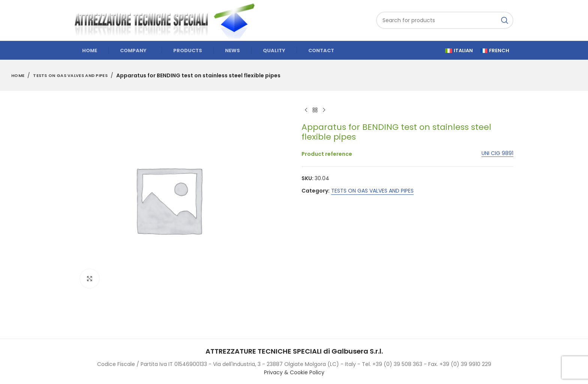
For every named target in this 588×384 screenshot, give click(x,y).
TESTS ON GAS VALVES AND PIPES (70, 75)
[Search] (445, 20)
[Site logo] (168, 20)
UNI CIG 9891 (497, 153)
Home (18, 75)
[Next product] (324, 110)
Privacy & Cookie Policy (294, 372)
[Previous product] (306, 110)
